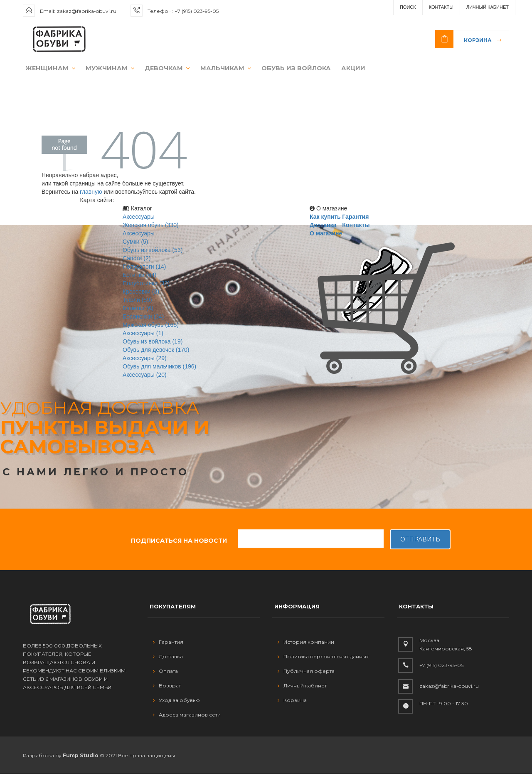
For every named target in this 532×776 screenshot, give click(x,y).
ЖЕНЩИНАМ (46, 69)
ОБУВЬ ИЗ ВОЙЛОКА (277, 69)
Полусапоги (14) (144, 269)
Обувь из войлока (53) (153, 252)
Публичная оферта (306, 673)
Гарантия (355, 219)
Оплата (165, 673)
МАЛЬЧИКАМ (211, 69)
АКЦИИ (331, 69)
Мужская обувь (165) (151, 327)
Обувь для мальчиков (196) (159, 368)
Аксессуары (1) (143, 335)
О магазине (326, 235)
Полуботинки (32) (146, 285)
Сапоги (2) (137, 260)
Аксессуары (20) (145, 377)
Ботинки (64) (139, 277)
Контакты (441, 7)
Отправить (420, 541)
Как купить (325, 219)
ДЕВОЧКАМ (155, 69)
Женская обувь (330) (151, 227)
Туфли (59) (137, 302)
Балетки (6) (138, 310)
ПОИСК (408, 7)
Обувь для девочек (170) (156, 352)
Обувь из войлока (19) (153, 344)
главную (91, 194)
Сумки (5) (135, 244)
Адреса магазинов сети (187, 716)
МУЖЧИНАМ (101, 69)
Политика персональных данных (323, 658)
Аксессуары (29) (145, 360)
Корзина (478, 40)
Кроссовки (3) (141, 294)
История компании (306, 644)
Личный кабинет (302, 687)
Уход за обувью (176, 702)
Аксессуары (139, 219)
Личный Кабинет (488, 7)
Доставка (323, 227)
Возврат (167, 687)
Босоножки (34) (143, 319)
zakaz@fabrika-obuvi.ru (87, 11)
